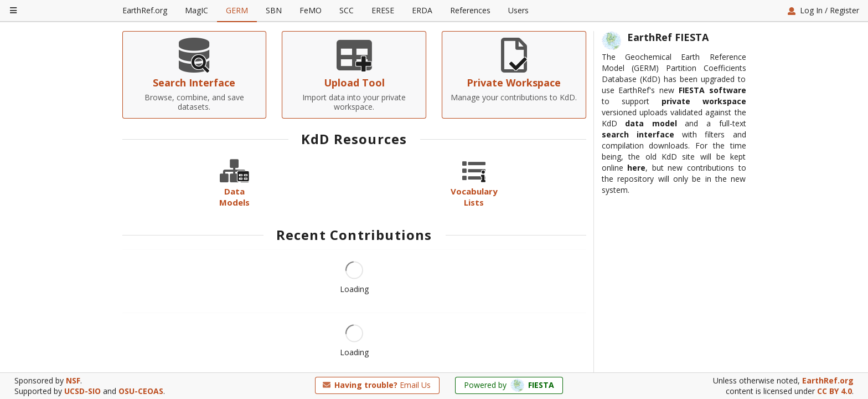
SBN (274, 10)
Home (140, 86)
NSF (73, 380)
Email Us (377, 385)
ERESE (383, 10)
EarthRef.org (145, 10)
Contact (721, 86)
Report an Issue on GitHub (638, 86)
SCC (347, 10)
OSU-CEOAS (141, 392)
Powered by (509, 385)
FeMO (311, 10)
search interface (638, 207)
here (636, 240)
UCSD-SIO (82, 392)
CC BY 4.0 (835, 392)
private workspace (704, 174)
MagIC (197, 10)
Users (518, 10)
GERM (237, 10)
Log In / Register (823, 10)
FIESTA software (712, 163)
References (470, 10)
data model (651, 196)
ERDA (422, 10)
